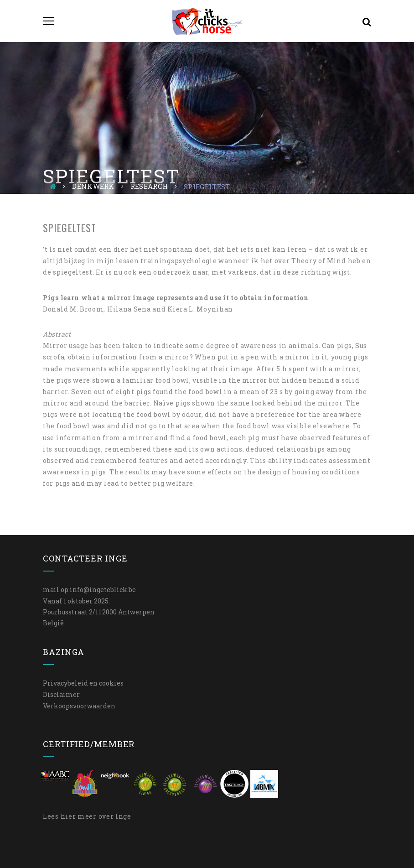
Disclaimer (61, 694)
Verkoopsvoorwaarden (79, 706)
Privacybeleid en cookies (83, 683)
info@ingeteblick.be (103, 590)
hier (68, 816)
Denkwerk (93, 186)
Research (149, 186)
